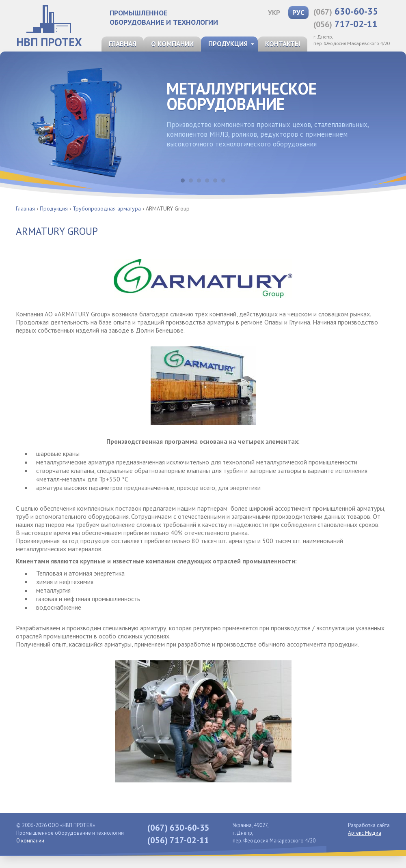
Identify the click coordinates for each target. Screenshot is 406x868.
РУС (298, 13)
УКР (274, 13)
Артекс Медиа (365, 833)
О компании (172, 44)
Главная (123, 44)
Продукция (228, 44)
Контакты (283, 44)
